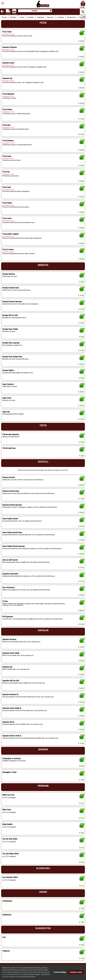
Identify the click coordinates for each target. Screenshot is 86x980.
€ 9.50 (81, 282)
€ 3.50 (81, 456)
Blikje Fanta (7, 810)
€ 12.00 (81, 647)
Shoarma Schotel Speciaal (12, 505)
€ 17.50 (81, 419)
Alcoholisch (71, 17)
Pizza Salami (7, 109)
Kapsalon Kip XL (8, 722)
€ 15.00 (81, 57)
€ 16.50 (81, 392)
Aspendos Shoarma (9, 47)
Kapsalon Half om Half (11, 681)
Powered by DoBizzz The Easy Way (31, 967)
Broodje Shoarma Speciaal (12, 302)
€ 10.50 (81, 103)
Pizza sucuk (7, 218)
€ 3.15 (81, 803)
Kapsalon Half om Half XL (12, 736)
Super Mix (6, 412)
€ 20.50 (81, 611)
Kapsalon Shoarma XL (10, 694)
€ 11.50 (81, 119)
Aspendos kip (7, 78)
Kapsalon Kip (7, 667)
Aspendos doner (8, 63)
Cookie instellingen (60, 978)
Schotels (31, 17)
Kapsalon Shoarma (9, 639)
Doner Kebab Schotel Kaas (12, 532)
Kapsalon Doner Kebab (11, 653)
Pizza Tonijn (7, 32)
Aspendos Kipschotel (10, 574)
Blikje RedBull (7, 824)
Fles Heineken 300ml (10, 877)
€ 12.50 (81, 197)
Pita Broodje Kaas (9, 448)
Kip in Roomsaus (9, 587)
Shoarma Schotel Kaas (11, 491)
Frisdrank (60, 17)
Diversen (51, 17)
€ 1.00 (81, 908)
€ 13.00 (81, 41)
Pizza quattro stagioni (10, 234)
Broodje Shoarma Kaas (11, 288)
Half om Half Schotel (10, 560)
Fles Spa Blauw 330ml (10, 854)
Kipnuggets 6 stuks (9, 772)
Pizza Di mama (8, 249)
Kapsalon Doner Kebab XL (12, 708)
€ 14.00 (81, 228)
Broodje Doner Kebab (10, 329)
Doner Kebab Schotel (10, 519)
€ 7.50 (81, 780)
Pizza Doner (7, 156)
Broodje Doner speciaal (11, 343)
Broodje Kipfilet (8, 370)
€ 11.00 (81, 309)
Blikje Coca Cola (8, 795)
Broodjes (13, 17)
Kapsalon (41, 17)
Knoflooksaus (7, 901)
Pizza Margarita (8, 94)
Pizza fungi (7, 187)
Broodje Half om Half (10, 315)
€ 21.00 (81, 624)
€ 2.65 (81, 862)
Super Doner (7, 398)
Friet (4, 937)
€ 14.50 (81, 243)
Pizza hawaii (7, 203)
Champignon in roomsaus (12, 758)
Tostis (22, 17)
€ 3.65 (81, 833)
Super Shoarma (8, 384)
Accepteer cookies (76, 978)
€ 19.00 (81, 595)
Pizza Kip (6, 172)
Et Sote (5, 601)
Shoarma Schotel (9, 477)
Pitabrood (6, 951)
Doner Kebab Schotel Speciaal (13, 546)
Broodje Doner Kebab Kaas (12, 357)
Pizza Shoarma (8, 141)
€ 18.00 (81, 512)
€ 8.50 (81, 766)
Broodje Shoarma (9, 274)
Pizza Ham (6, 125)
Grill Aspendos (8, 617)
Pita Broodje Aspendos (11, 434)
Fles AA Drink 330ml (10, 839)
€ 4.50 (81, 442)
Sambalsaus (7, 915)
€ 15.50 (81, 259)
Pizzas (4, 17)
